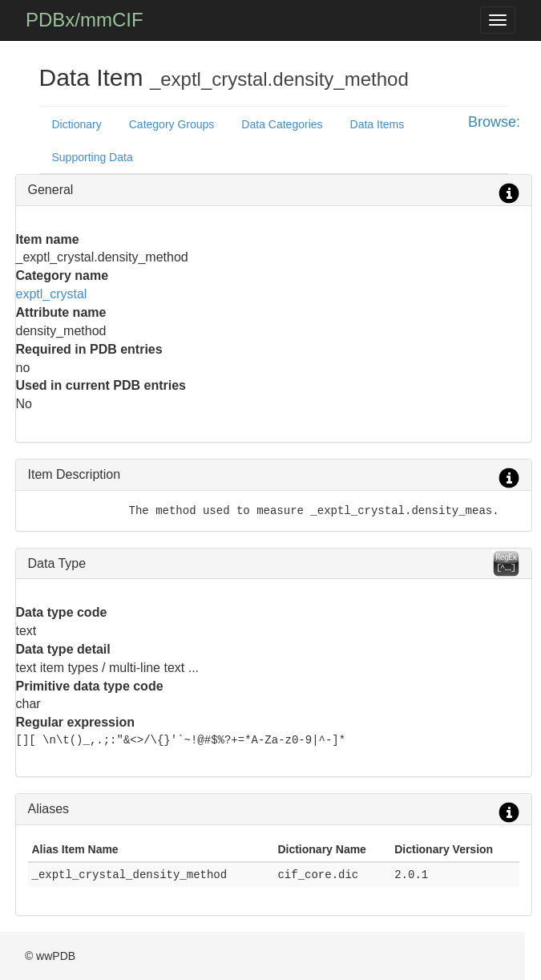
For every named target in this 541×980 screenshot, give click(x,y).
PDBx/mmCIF (85, 20)
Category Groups (172, 124)
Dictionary (77, 124)
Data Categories (282, 124)
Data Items (377, 124)
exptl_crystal (52, 294)
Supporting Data (93, 157)
